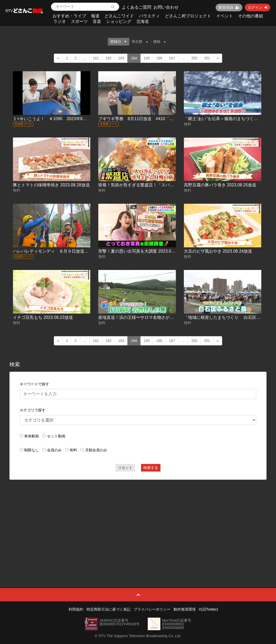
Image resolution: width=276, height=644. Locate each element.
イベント (225, 16)
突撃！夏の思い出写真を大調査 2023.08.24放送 (143, 251)
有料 (73, 450)
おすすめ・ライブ (69, 16)
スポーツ (79, 21)
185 (147, 58)
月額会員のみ (96, 450)
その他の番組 (251, 16)
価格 (159, 42)
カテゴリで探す (33, 410)
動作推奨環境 (185, 609)
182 (109, 58)
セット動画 (56, 436)
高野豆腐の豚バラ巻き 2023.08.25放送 (220, 185)
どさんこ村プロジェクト (188, 16)
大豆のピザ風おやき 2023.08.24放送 (218, 251)
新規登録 (229, 7)
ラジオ (60, 21)
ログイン (258, 7)
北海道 (143, 21)
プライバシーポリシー (152, 609)
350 (194, 58)
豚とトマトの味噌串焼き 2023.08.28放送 (51, 185)
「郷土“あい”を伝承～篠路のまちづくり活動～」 (229, 119)
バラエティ (149, 16)
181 (96, 58)
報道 (95, 16)
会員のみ (54, 450)
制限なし (32, 450)
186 (159, 58)
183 (121, 58)
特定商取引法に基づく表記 (108, 609)
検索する (151, 468)
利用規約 (76, 609)
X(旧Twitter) (209, 609)
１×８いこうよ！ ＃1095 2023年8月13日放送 (58, 119)
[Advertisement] (138, 522)
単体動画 (32, 436)
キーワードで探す (34, 384)
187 (172, 58)
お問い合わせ (166, 7)
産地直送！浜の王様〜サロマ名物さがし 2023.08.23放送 (151, 317)
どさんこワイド (119, 16)
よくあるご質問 (137, 7)
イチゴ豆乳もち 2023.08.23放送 (43, 317)
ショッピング (119, 21)
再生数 (140, 42)
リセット (125, 468)
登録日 (118, 42)
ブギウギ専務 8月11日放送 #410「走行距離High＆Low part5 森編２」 (167, 119)
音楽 (97, 21)
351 (207, 58)
